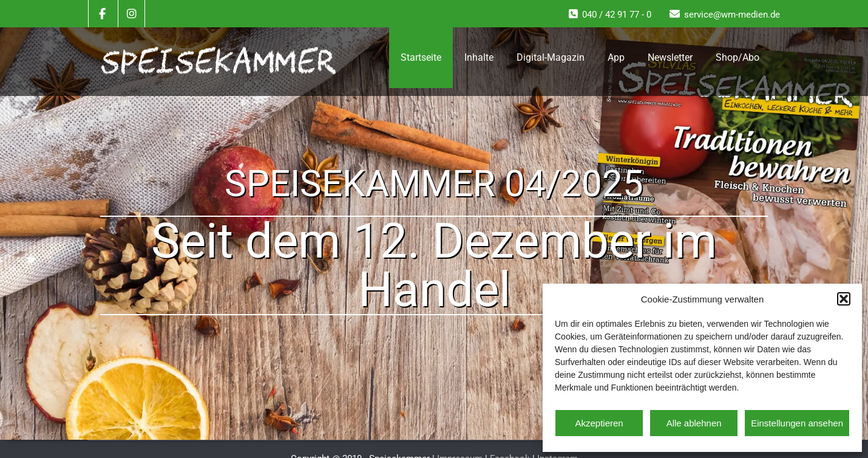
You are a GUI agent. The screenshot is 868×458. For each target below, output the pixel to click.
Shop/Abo (737, 57)
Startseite (421, 57)
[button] (844, 299)
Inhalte (479, 57)
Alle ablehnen (694, 423)
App (616, 57)
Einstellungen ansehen (797, 423)
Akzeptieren (599, 423)
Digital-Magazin (551, 57)
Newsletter (670, 57)
